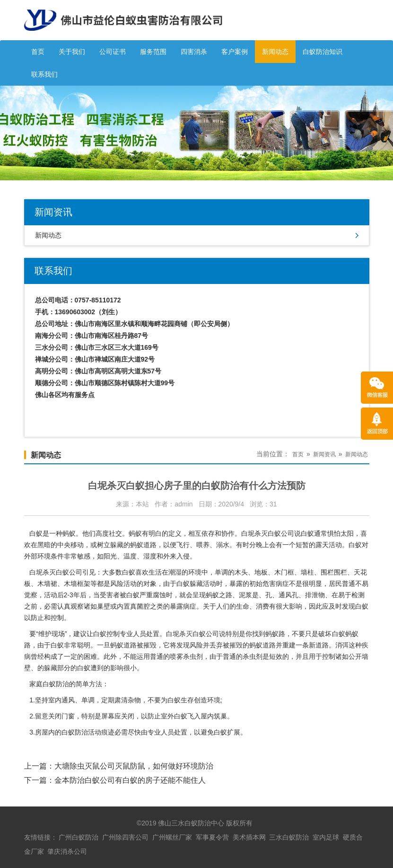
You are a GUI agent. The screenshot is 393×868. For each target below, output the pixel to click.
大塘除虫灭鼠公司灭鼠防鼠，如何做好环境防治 (134, 766)
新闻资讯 (324, 454)
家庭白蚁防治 (49, 684)
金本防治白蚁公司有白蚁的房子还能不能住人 (130, 780)
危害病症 (276, 584)
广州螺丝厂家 (172, 837)
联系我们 (44, 74)
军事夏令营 (212, 837)
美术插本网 (249, 837)
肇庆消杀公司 (67, 851)
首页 (38, 52)
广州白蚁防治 (79, 837)
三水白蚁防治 (289, 837)
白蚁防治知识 (323, 52)
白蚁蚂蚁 (345, 634)
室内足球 (326, 837)
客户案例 (235, 52)
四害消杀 (194, 52)
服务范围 (153, 52)
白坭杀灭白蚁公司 (268, 533)
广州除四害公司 (125, 837)
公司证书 (113, 52)
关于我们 (72, 52)
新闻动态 (275, 52)
